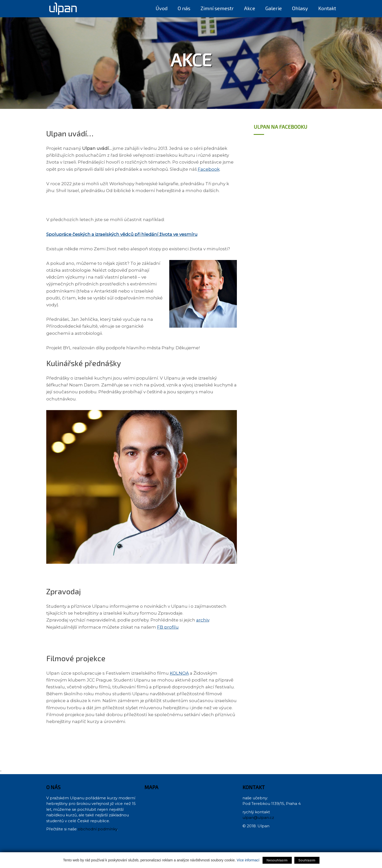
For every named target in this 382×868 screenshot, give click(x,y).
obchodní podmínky (97, 829)
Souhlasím (307, 860)
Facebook (209, 169)
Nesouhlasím (277, 860)
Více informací (248, 860)
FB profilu (168, 627)
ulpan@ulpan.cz (258, 818)
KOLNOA (179, 673)
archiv (203, 620)
